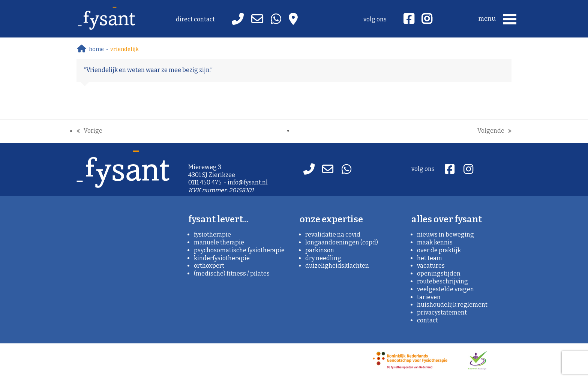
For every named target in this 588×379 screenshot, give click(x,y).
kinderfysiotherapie (222, 258)
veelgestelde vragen (445, 289)
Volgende (494, 131)
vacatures (431, 266)
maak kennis (435, 242)
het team (430, 258)
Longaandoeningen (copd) (342, 242)
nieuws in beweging (445, 234)
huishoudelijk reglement (452, 305)
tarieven (429, 297)
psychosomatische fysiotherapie (239, 250)
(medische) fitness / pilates (232, 273)
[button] (499, 19)
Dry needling (323, 258)
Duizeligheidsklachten (337, 266)
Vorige (89, 131)
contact (427, 320)
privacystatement (442, 312)
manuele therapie (219, 242)
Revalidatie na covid (333, 234)
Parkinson (320, 250)
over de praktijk (439, 250)
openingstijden (439, 273)
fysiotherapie (212, 234)
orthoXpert (209, 266)
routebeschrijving (442, 281)
